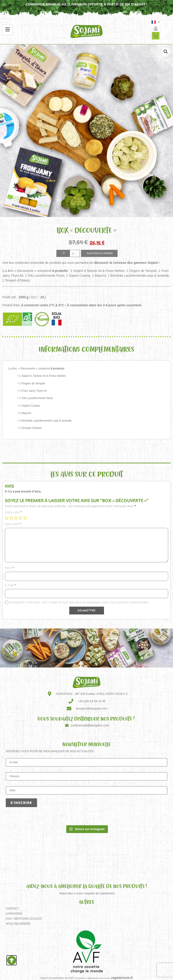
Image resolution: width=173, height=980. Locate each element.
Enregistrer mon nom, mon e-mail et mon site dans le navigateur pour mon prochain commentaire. (80, 602)
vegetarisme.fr (122, 978)
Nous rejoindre (18, 924)
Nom (9, 568)
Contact (12, 909)
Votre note (13, 512)
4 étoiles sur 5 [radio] (20, 518)
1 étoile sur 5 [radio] (7, 518)
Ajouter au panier (100, 253)
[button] (166, 52)
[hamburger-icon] (7, 30)
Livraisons (14, 914)
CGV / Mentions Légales (24, 919)
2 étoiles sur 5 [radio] (11, 518)
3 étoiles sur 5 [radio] (16, 518)
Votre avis (13, 524)
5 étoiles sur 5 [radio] (25, 518)
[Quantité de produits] (75, 253)
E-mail (10, 585)
